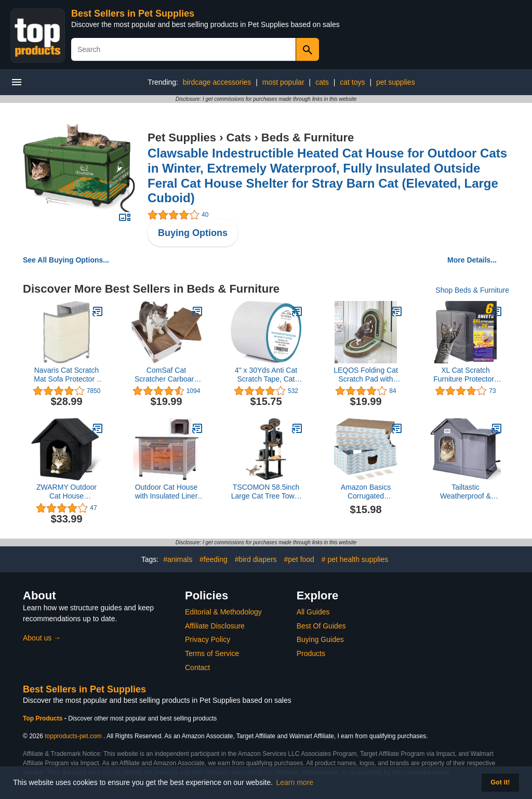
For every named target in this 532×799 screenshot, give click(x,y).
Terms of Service (212, 653)
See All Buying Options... (66, 260)
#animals (178, 559)
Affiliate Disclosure (215, 626)
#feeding (214, 559)
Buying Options (193, 233)
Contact (197, 667)
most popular (283, 82)
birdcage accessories (217, 82)
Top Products (44, 718)
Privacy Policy (208, 639)
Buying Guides (320, 639)
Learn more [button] (295, 782)
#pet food (299, 559)
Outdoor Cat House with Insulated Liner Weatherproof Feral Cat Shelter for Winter (167, 492)
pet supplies (396, 82)
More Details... (472, 260)
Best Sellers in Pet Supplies (133, 14)
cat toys (352, 82)
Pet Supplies (182, 137)
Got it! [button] (500, 782)
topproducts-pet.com (73, 736)
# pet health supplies (355, 559)
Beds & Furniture (308, 137)
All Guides (313, 612)
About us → (42, 638)
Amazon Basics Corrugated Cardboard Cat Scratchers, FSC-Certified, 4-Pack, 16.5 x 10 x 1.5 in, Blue (366, 492)
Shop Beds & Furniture (472, 290)
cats (322, 82)
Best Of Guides (321, 626)
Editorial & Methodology (223, 612)
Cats (239, 137)
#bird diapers (256, 559)
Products (311, 653)
